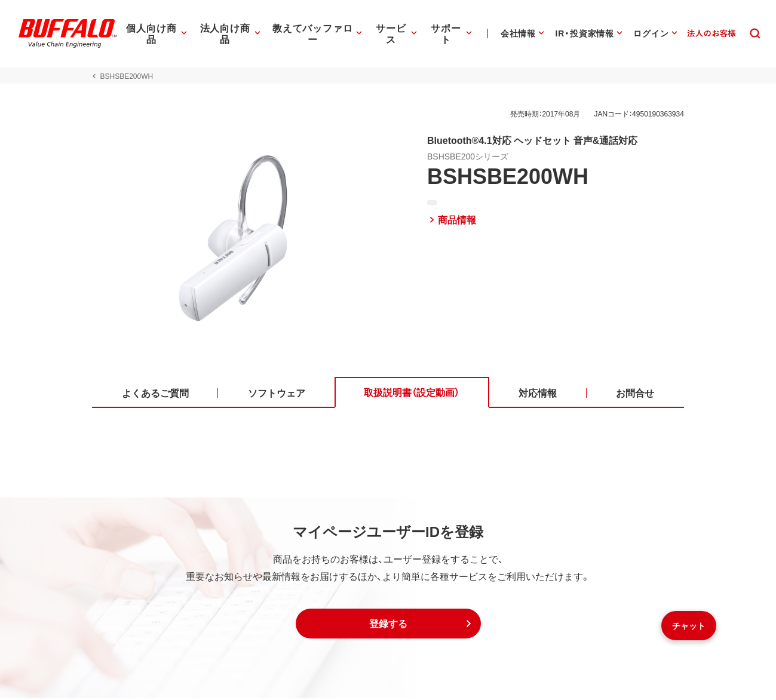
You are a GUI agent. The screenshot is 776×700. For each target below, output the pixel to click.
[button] (388, 625)
